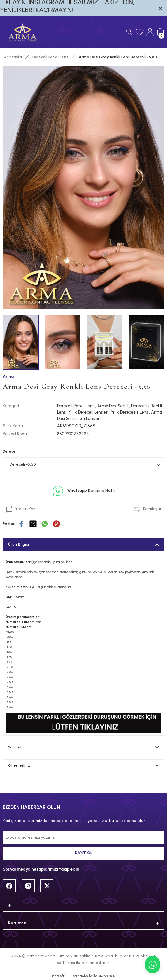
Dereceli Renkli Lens (76, 406)
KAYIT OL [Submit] (84, 853)
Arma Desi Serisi (113, 406)
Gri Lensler (89, 418)
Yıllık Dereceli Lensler (88, 412)
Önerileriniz (19, 765)
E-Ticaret (74, 976)
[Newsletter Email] (83, 837)
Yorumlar (17, 747)
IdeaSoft (59, 976)
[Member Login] (150, 32)
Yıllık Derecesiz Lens (129, 412)
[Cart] (160, 32)
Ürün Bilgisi (19, 544)
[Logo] (22, 32)
